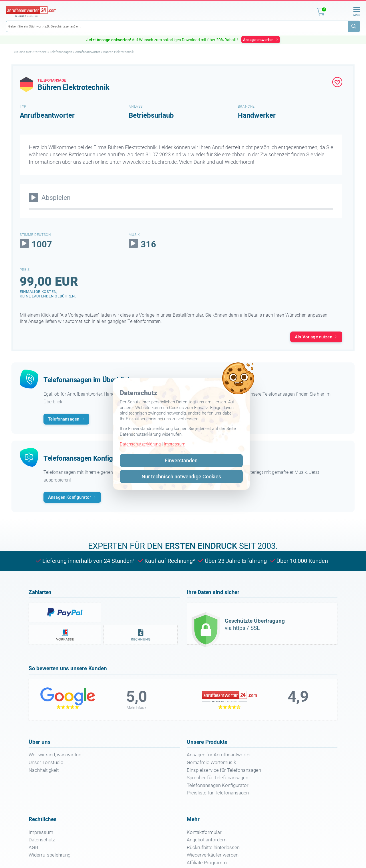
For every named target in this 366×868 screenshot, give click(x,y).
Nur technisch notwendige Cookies (181, 477)
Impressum (175, 444)
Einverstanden (181, 460)
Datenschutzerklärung (140, 444)
